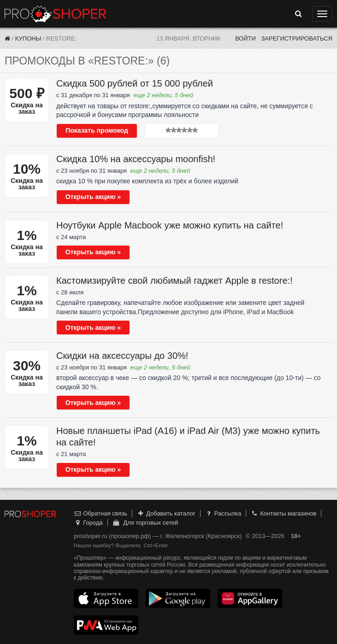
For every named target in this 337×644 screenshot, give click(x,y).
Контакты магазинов (284, 513)
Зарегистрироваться (297, 38)
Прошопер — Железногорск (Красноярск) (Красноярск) (55, 14)
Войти (245, 38)
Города (88, 523)
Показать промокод (97, 130)
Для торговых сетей (145, 523)
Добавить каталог (166, 513)
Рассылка (223, 513)
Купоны (28, 38)
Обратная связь (101, 513)
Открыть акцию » (93, 197)
